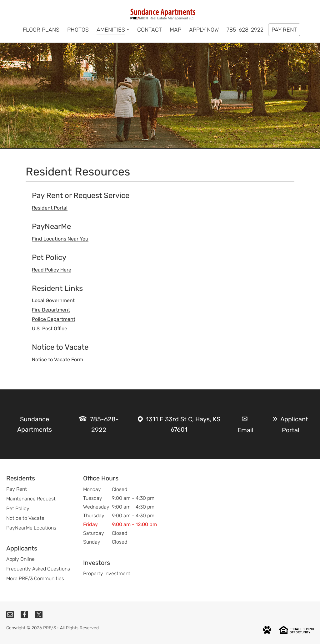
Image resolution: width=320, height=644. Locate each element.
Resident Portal (50, 208)
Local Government (53, 300)
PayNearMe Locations (31, 528)
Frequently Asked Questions (38, 569)
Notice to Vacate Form (57, 360)
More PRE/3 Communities (35, 578)
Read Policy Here (52, 270)
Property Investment (107, 573)
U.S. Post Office (50, 329)
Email (245, 430)
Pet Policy (18, 508)
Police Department (54, 319)
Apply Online (20, 559)
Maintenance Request (31, 499)
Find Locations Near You (60, 239)
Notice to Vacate (25, 518)
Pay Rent (17, 489)
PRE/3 (50, 628)
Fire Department (51, 310)
